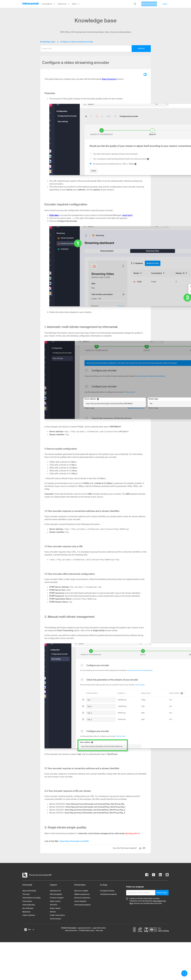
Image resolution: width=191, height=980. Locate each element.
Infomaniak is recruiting (31, 898)
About (76, 4)
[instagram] (165, 875)
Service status (55, 919)
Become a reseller (81, 891)
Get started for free (149, 4)
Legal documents (84, 928)
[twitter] (152, 875)
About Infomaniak (29, 891)
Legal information (99, 928)
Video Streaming (109, 79)
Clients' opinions (29, 915)
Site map (99, 930)
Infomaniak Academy (82, 905)
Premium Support (57, 898)
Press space (27, 901)
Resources (64, 4)
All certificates (28, 908)
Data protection (71, 930)
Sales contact (55, 901)
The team (26, 894)
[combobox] (94, 49)
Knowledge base (48, 42)
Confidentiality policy (86, 930)
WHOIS (53, 912)
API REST (54, 905)
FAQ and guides (56, 894)
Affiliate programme (82, 894)
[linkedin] (158, 875)
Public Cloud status (57, 915)
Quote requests (80, 901)
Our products (49, 4)
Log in (165, 4)
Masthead (26, 912)
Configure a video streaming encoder (77, 42)
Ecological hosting (107, 891)
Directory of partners (82, 898)
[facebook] (147, 875)
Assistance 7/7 (55, 891)
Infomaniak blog (29, 905)
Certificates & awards (108, 894)
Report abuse (55, 908)
